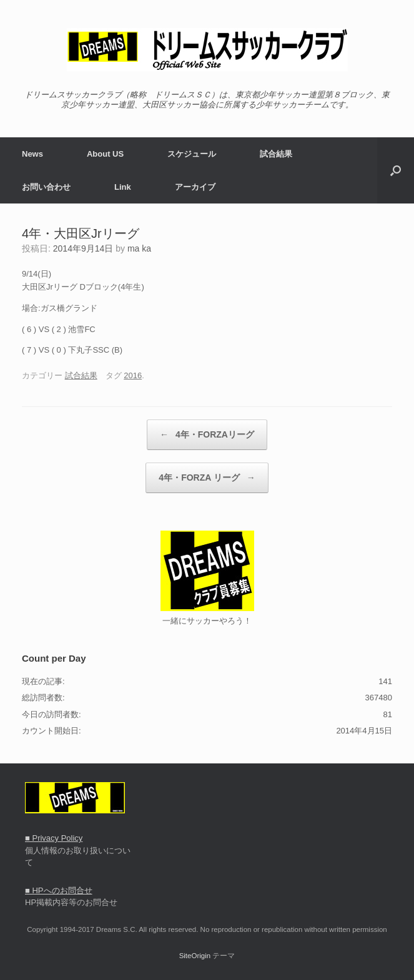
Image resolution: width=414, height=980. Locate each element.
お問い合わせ (46, 187)
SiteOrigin (195, 956)
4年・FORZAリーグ (207, 435)
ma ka (139, 248)
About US (105, 154)
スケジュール (192, 154)
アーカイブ (195, 187)
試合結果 (276, 154)
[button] (396, 170)
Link (123, 187)
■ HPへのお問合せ (59, 890)
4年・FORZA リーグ (207, 478)
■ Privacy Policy (54, 838)
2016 (133, 375)
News (32, 154)
